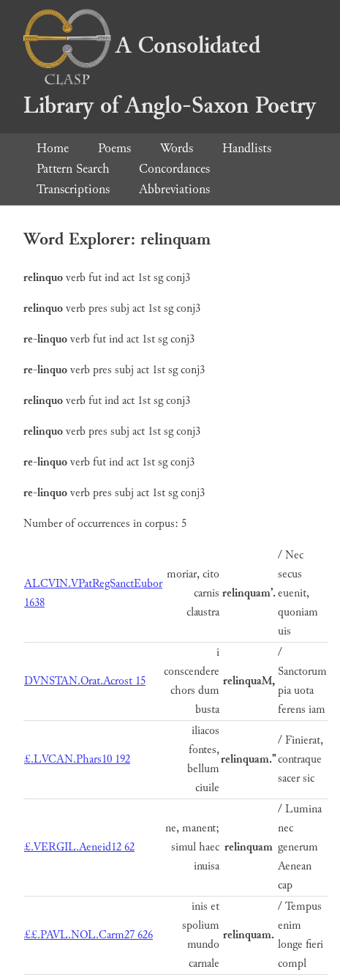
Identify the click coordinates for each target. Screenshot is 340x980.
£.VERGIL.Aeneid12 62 (79, 847)
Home (53, 148)
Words (177, 148)
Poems (114, 148)
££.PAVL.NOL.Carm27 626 (88, 935)
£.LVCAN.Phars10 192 (77, 759)
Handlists (247, 148)
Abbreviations (174, 189)
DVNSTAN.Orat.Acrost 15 (85, 681)
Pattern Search (73, 169)
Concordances (174, 169)
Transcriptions (73, 189)
